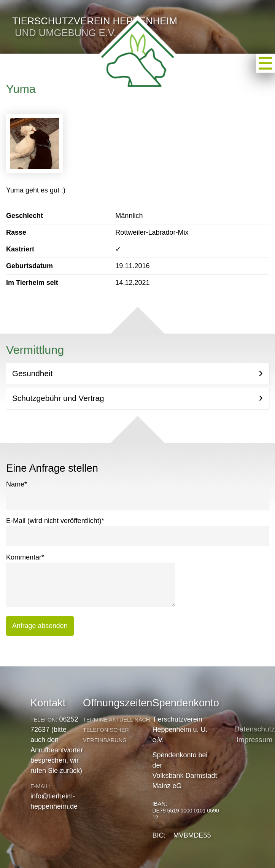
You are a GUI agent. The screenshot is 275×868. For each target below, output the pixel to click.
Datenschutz (255, 729)
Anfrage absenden (40, 626)
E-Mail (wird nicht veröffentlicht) (55, 520)
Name (17, 484)
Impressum (254, 740)
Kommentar (25, 557)
